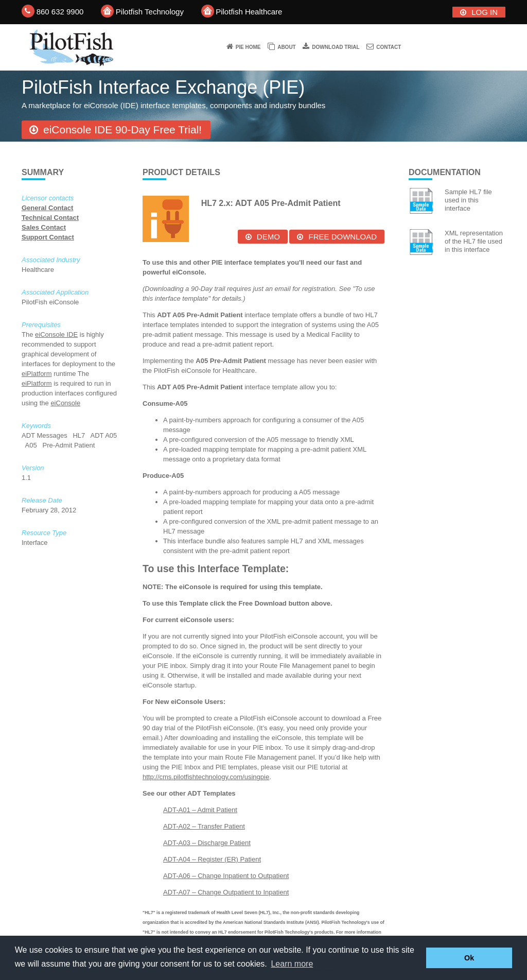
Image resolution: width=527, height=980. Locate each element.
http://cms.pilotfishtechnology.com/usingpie (206, 777)
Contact (389, 47)
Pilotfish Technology (150, 12)
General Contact (47, 208)
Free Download (342, 237)
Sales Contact (44, 227)
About (287, 47)
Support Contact (48, 237)
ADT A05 (103, 435)
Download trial (336, 47)
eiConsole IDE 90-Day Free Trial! (122, 130)
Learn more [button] (292, 964)
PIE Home (248, 47)
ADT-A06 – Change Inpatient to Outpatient (226, 876)
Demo (268, 237)
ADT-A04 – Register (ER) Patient (212, 859)
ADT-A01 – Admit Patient (200, 810)
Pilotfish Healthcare (249, 12)
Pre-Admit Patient (70, 445)
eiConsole (65, 403)
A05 (32, 445)
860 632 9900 (60, 12)
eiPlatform (37, 374)
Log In (485, 12)
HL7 (80, 435)
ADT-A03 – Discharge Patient (207, 843)
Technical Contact (50, 218)
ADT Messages (45, 435)
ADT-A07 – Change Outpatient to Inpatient (226, 892)
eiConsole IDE (56, 334)
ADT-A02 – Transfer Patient (204, 826)
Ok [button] (469, 958)
